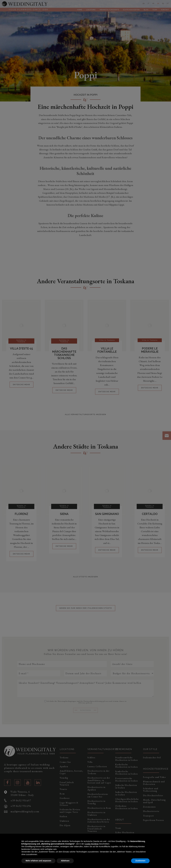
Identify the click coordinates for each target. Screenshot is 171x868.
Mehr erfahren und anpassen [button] (38, 861)
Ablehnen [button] (65, 861)
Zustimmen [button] (140, 861)
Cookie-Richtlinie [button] (92, 844)
